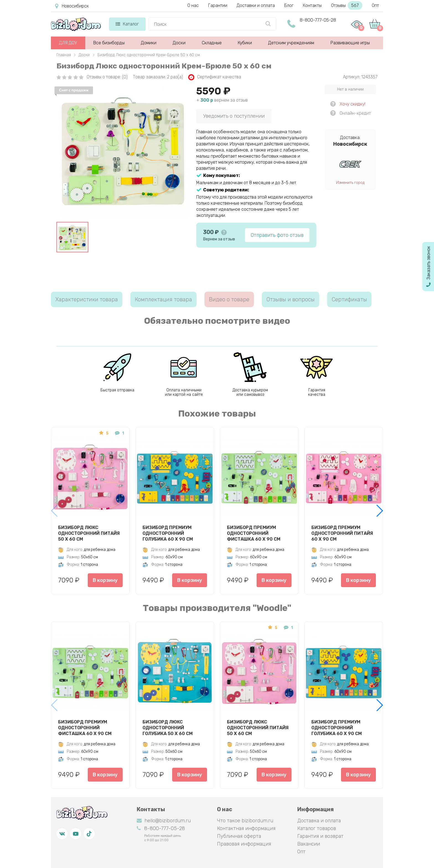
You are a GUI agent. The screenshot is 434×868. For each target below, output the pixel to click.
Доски (179, 43)
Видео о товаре (229, 299)
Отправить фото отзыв (277, 235)
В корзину (105, 580)
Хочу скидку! (352, 104)
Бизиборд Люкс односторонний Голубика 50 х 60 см (168, 728)
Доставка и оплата (319, 821)
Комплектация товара (163, 299)
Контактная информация (246, 828)
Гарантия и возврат (320, 836)
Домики (149, 43)
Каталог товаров (317, 828)
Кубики (245, 43)
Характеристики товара (87, 299)
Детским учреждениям (291, 43)
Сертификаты (349, 299)
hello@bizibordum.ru (164, 821)
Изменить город (350, 183)
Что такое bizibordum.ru (245, 821)
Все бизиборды (109, 43)
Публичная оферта (239, 836)
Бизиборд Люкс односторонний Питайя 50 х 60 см (89, 533)
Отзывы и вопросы (290, 299)
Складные (212, 43)
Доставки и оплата (256, 5)
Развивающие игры (350, 43)
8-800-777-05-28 (318, 20)
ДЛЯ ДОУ (68, 43)
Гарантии (218, 5)
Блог (289, 5)
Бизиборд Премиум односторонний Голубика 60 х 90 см (168, 533)
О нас (193, 5)
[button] (379, 511)
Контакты (312, 5)
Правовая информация (244, 844)
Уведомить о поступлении (234, 116)
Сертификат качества (215, 77)
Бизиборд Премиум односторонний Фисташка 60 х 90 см (254, 533)
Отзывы (347, 5)
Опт (375, 5)
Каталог (127, 24)
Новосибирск (72, 6)
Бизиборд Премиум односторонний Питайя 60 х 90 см (342, 533)
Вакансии (309, 844)
